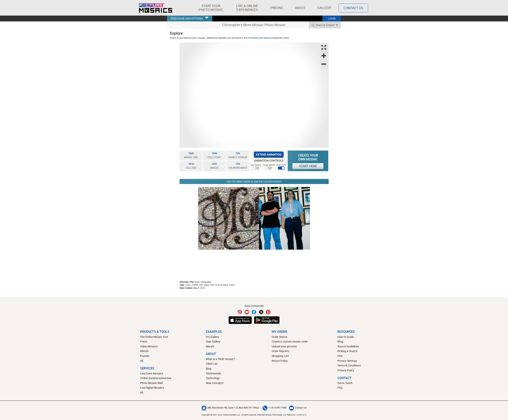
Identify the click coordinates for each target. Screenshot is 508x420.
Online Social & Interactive (156, 378)
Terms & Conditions (349, 365)
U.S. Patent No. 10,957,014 (295, 415)
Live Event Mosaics (152, 373)
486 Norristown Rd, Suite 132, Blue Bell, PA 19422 (230, 408)
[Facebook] (254, 312)
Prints (144, 341)
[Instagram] (240, 312)
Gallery (324, 8)
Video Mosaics (149, 346)
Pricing (277, 8)
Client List (212, 364)
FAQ (340, 356)
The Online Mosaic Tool (154, 337)
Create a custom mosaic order (290, 341)
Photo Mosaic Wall (151, 383)
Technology (213, 378)
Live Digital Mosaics (152, 388)
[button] (211, 8)
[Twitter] (261, 312)
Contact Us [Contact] (353, 8)
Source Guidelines (348, 346)
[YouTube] (247, 312)
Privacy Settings (347, 361)
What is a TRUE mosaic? (220, 359)
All (142, 361)
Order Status (279, 337)
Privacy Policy (346, 370)
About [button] (301, 8)
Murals (144, 351)
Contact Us (298, 408)
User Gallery (213, 341)
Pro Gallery (212, 337)
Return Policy (280, 361)
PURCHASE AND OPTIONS (187, 18)
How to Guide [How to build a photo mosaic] (346, 337)
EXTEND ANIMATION (269, 155)
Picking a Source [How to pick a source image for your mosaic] (347, 351)
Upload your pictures (284, 346)
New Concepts (215, 383)
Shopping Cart (280, 356)
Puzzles (145, 356)
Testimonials (213, 373)
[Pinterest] (268, 312)
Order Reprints (281, 351)
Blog (209, 368)
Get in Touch (345, 383)
